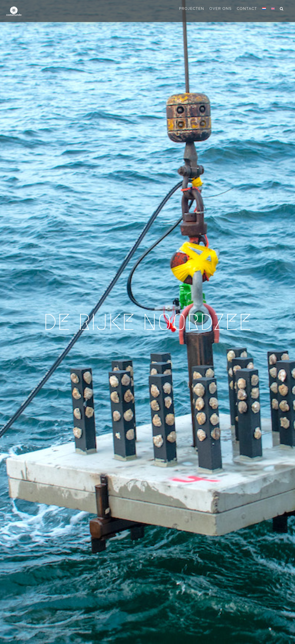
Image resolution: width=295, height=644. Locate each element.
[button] (282, 9)
